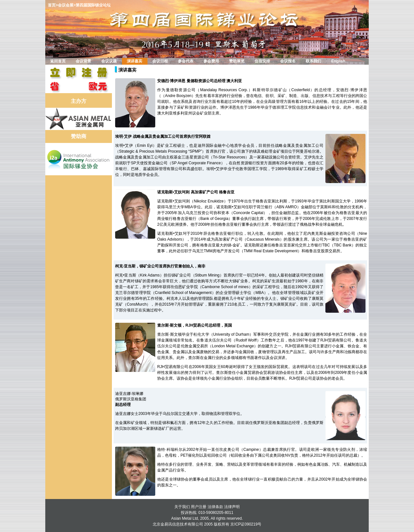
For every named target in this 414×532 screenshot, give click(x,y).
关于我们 (182, 507)
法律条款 (215, 507)
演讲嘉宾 (127, 70)
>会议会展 (65, 5)
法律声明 (232, 507)
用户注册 (199, 507)
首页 (52, 5)
